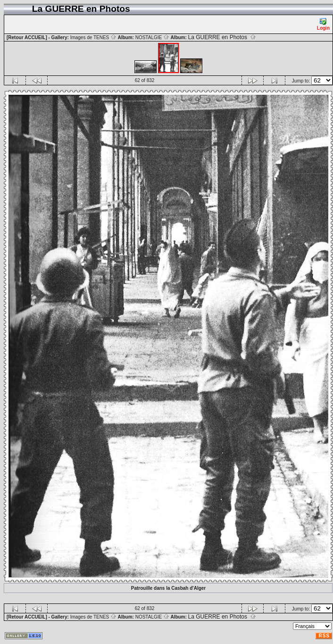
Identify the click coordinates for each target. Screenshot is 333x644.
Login (323, 24)
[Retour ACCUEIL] (27, 37)
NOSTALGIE (152, 37)
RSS (324, 636)
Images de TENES (93, 37)
